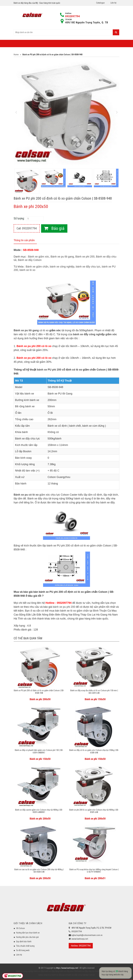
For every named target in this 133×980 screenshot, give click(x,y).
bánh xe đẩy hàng (51, 971)
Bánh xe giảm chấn (37, 267)
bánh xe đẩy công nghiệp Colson (81, 975)
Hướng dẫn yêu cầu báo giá (27, 937)
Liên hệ (113, 3)
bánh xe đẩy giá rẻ (59, 975)
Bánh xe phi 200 (85, 257)
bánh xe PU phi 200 (49, 370)
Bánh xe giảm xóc (39, 257)
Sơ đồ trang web (23, 950)
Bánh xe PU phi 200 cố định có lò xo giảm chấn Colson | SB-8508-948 (39, 692)
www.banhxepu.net (80, 939)
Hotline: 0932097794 (81, 946)
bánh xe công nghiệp (62, 267)
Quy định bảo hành (24, 941)
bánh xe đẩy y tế (102, 971)
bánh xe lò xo (27, 270)
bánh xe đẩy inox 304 (68, 971)
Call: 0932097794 (27, 228)
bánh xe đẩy (39, 971)
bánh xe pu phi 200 (64, 607)
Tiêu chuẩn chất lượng (25, 946)
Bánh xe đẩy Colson (30, 260)
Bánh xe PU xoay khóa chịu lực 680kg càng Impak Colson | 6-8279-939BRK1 (94, 871)
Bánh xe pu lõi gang (62, 257)
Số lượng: (19, 218)
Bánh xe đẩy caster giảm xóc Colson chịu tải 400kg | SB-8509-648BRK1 (39, 811)
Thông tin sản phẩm (24, 240)
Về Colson (20, 928)
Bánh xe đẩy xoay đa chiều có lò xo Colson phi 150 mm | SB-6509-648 (94, 692)
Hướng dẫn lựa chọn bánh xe (28, 933)
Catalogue (100, 3)
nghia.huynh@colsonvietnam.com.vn (87, 935)
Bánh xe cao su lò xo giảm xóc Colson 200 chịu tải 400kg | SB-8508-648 (39, 871)
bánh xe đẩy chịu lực (88, 267)
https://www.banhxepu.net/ (67, 968)
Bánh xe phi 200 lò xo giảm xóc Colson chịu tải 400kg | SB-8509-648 (94, 811)
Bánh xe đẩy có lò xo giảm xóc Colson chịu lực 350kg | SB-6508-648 (94, 751)
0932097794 (73, 16)
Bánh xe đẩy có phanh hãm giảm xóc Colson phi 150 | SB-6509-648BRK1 (39, 751)
